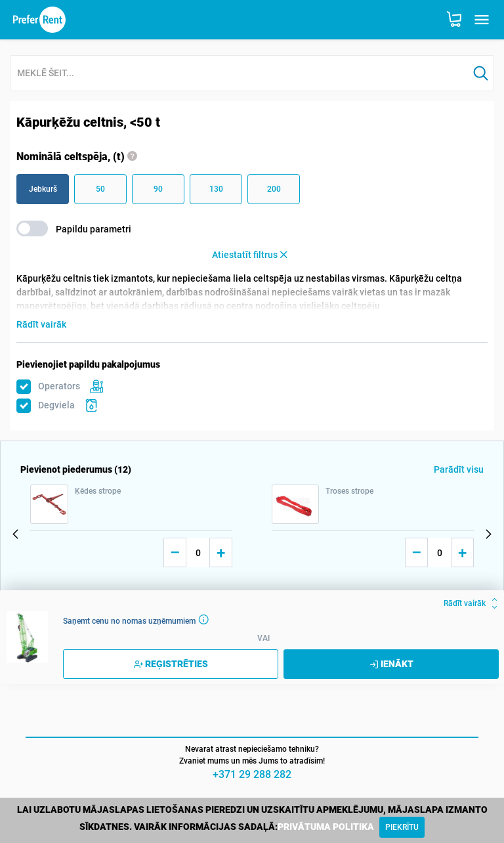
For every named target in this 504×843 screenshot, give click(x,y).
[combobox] (239, 74)
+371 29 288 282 (252, 774)
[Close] (402, 827)
